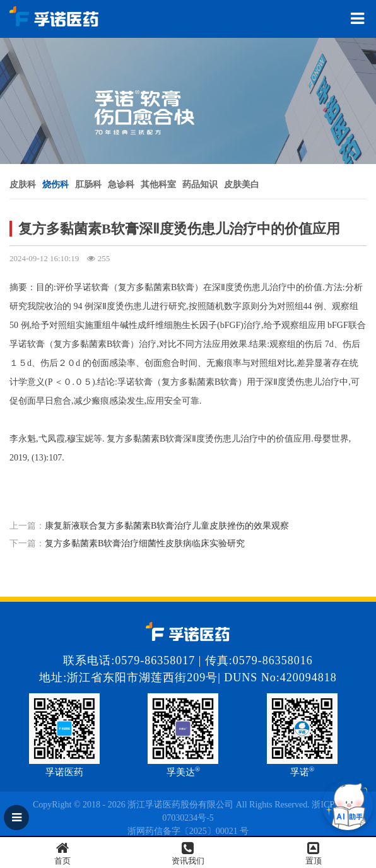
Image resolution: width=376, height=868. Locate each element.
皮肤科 (23, 185)
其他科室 (158, 185)
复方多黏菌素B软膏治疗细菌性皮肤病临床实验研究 (145, 543)
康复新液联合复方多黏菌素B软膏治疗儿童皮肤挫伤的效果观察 (167, 526)
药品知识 (200, 185)
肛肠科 (88, 185)
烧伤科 (56, 185)
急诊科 (121, 185)
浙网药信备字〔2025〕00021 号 (188, 831)
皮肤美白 (242, 185)
